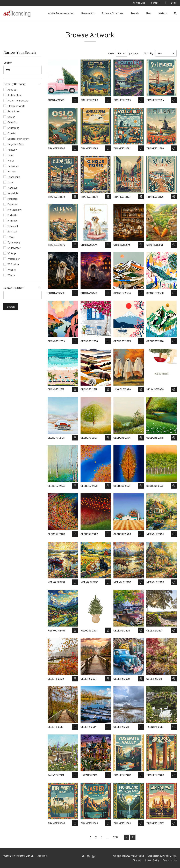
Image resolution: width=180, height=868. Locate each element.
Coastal (12, 133)
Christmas (13, 128)
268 (115, 837)
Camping (12, 122)
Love (10, 182)
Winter (11, 275)
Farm (10, 155)
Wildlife (12, 270)
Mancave (12, 188)
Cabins (11, 117)
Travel (11, 237)
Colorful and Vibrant (18, 139)
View (111, 53)
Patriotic (12, 199)
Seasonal (13, 226)
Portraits (12, 215)
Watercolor (14, 259)
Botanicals (14, 111)
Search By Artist (13, 288)
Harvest (12, 171)
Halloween (13, 166)
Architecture (15, 95)
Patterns (12, 204)
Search (8, 62)
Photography (15, 210)
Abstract (12, 90)
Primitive (13, 220)
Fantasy (12, 150)
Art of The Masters (18, 100)
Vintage (12, 253)
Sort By (149, 53)
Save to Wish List (75, 100)
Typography (14, 242)
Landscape (14, 177)
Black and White (16, 106)
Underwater (14, 248)
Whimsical (13, 264)
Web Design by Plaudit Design (162, 856)
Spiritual (12, 231)
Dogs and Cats (16, 144)
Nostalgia (13, 193)
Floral (11, 160)
